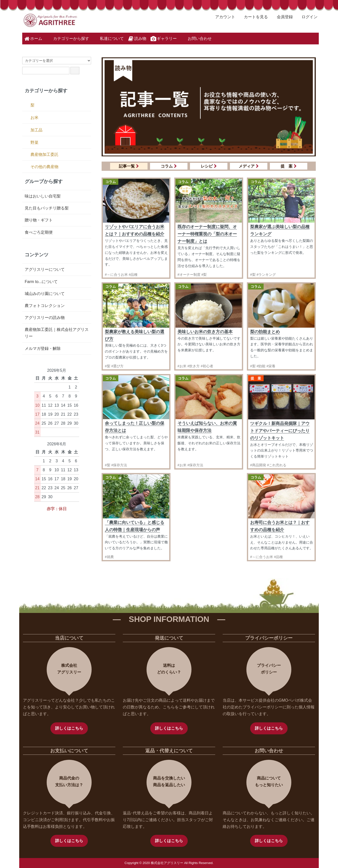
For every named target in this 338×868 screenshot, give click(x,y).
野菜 (34, 143)
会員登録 (282, 17)
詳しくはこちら (69, 728)
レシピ (209, 166)
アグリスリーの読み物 (45, 318)
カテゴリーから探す (68, 38)
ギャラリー (163, 39)
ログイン (307, 17)
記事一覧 (129, 166)
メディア (249, 166)
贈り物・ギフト (39, 220)
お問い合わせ (196, 38)
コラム (169, 166)
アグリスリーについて (45, 269)
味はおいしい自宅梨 (43, 196)
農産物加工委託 (44, 154)
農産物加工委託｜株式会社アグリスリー (57, 333)
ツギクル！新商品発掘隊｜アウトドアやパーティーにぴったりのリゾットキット (280, 431)
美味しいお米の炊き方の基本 (205, 332)
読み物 (137, 39)
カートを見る (253, 17)
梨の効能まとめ (265, 332)
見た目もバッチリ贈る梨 (47, 208)
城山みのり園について (45, 294)
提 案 (289, 166)
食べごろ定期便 (39, 232)
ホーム (33, 39)
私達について (108, 38)
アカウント (223, 17)
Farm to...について (41, 282)
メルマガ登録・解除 (43, 348)
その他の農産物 (44, 167)
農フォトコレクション (45, 306)
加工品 (36, 130)
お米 (34, 118)
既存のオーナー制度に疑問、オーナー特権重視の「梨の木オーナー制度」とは (207, 234)
